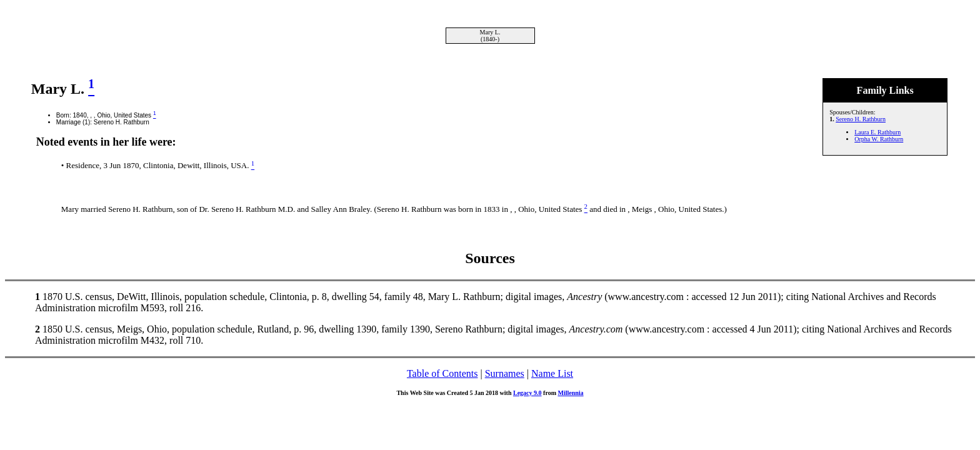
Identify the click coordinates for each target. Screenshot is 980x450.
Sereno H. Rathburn (861, 119)
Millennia (570, 393)
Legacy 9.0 (527, 393)
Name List (552, 373)
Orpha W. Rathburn (879, 139)
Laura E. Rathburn (877, 132)
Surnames (505, 373)
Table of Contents (442, 373)
